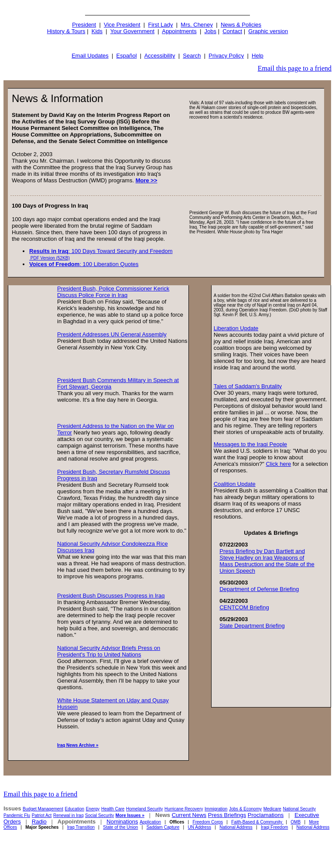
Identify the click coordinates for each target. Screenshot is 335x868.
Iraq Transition (81, 827)
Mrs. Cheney (197, 25)
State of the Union (120, 827)
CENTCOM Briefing (244, 607)
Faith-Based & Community (257, 822)
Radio (39, 822)
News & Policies (241, 25)
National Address (236, 827)
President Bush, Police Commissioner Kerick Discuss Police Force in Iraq (113, 292)
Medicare (272, 809)
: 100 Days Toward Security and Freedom (101, 251)
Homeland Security (144, 809)
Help (258, 56)
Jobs (210, 31)
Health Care (113, 809)
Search (192, 56)
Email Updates (90, 56)
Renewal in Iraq (68, 815)
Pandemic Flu (17, 815)
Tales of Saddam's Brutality (248, 386)
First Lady (160, 25)
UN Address (200, 827)
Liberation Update (236, 328)
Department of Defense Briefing (259, 589)
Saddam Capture (163, 827)
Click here (278, 464)
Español (127, 56)
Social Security (99, 815)
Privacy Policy (226, 56)
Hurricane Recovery (184, 809)
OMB (296, 822)
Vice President (122, 25)
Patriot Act (42, 815)
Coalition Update (235, 484)
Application (150, 822)
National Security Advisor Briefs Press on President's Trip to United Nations (109, 651)
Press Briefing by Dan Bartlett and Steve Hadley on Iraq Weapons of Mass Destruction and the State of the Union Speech (267, 561)
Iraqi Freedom (274, 827)
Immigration (216, 809)
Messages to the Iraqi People (250, 444)
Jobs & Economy (245, 809)
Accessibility (160, 56)
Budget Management (43, 809)
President (84, 25)
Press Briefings (227, 815)
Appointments (179, 31)
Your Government (132, 31)
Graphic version (268, 31)
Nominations (122, 822)
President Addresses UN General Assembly (112, 334)
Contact (232, 31)
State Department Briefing (252, 626)
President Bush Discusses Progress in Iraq (111, 596)
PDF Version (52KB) (50, 258)
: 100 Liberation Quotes (84, 264)
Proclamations (266, 815)
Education (75, 809)
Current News (189, 815)
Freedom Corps (208, 822)
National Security (299, 809)
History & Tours (66, 31)
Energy (93, 809)
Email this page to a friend (295, 68)
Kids (97, 31)
